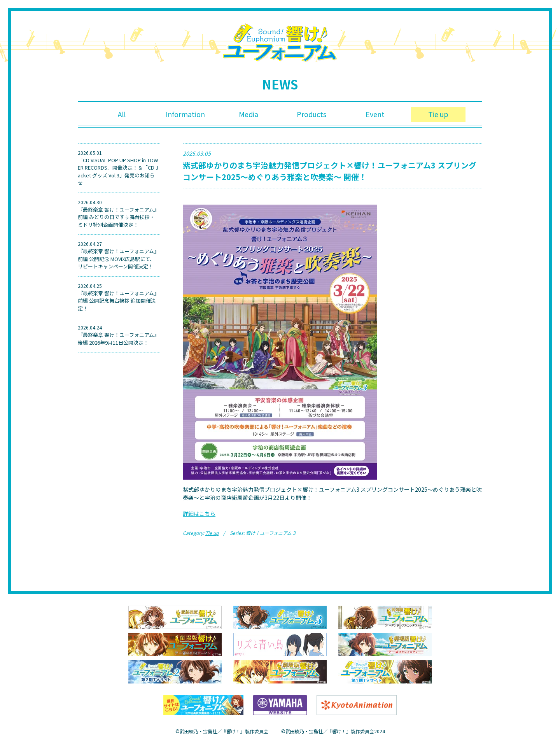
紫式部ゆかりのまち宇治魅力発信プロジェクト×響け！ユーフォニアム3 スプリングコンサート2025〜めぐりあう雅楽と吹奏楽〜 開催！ (330, 171)
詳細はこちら (199, 513)
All (122, 114)
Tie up (438, 114)
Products (312, 114)
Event (375, 114)
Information (185, 114)
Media (248, 114)
